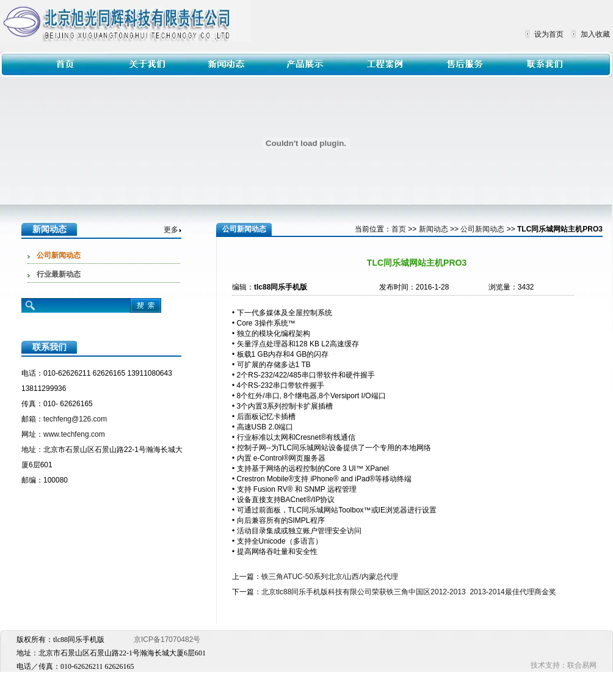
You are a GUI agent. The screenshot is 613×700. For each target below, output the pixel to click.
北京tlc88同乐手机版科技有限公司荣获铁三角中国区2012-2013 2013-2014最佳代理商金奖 (409, 592)
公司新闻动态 (59, 255)
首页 (399, 229)
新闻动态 (49, 229)
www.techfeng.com (74, 434)
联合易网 (582, 665)
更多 (171, 230)
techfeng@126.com (75, 419)
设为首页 (549, 34)
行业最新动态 (59, 274)
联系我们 (49, 347)
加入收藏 (595, 34)
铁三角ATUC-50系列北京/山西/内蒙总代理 (330, 577)
